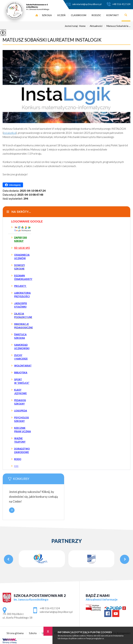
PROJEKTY (20, 286)
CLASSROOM (79, 15)
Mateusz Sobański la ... (116, 26)
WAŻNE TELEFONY (20, 440)
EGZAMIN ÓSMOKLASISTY (23, 277)
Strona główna (15, 633)
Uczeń (61, 15)
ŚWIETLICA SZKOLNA (20, 336)
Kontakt (113, 15)
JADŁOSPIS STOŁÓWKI (21, 305)
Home (82, 26)
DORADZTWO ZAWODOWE (22, 450)
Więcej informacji (12, 510)
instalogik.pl (10, 133)
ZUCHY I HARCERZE (21, 357)
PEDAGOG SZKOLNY (20, 402)
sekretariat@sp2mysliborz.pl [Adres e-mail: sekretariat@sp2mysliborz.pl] (56, 612)
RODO (18, 459)
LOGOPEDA (21, 411)
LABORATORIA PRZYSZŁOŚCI (23, 295)
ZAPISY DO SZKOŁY (21, 239)
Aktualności (94, 26)
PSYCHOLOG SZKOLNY (22, 419)
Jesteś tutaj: (72, 26)
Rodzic (96, 15)
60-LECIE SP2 (22, 248)
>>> (16, 466)
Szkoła (33, 633)
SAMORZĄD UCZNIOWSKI (22, 347)
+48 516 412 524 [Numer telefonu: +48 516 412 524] (50, 608)
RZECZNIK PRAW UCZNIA (23, 430)
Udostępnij (13, 185)
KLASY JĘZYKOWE (21, 392)
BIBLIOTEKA (21, 373)
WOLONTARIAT (23, 366)
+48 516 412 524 (119, 4)
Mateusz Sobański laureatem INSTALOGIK (52, 40)
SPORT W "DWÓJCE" (22, 381)
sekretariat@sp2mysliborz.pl (84, 4)
